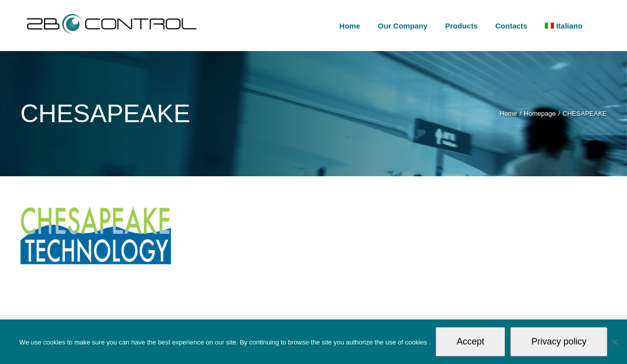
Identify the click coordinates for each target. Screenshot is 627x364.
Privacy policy (559, 341)
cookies (417, 342)
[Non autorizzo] (614, 342)
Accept (470, 341)
